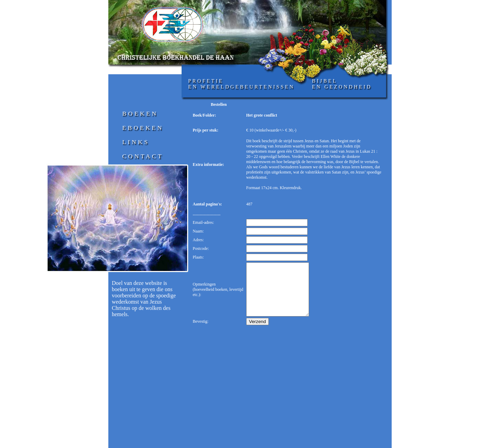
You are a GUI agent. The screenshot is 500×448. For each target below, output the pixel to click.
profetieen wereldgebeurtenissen (241, 84)
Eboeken (143, 128)
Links (136, 142)
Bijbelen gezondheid (342, 84)
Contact (143, 156)
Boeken (140, 113)
